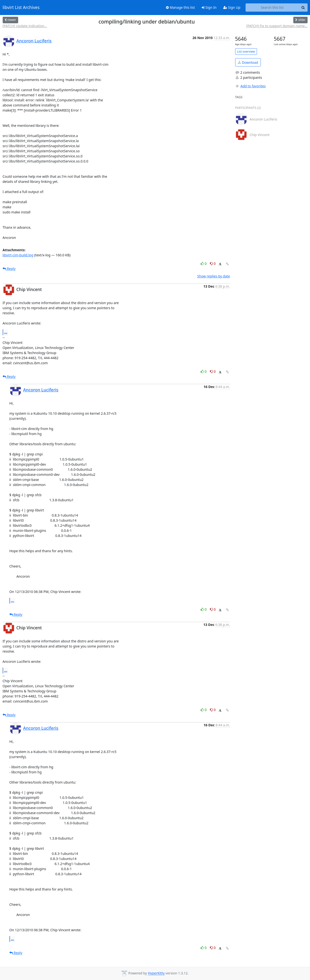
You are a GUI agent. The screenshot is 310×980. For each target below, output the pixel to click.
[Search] (303, 8)
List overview (246, 52)
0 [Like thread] (204, 263)
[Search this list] (272, 8)
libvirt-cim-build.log (18, 255)
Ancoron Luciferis (34, 41)
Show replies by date (213, 276)
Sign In (209, 7)
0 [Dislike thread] (213, 263)
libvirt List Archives (21, 8)
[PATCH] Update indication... (25, 26)
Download (248, 62)
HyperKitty (156, 973)
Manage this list (180, 7)
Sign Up (232, 7)
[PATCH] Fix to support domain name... (277, 26)
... (6, 332)
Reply (9, 269)
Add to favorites (250, 86)
